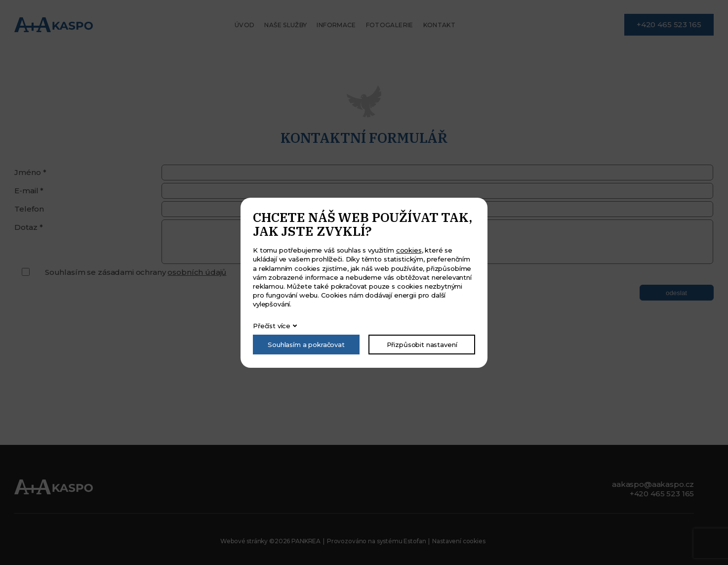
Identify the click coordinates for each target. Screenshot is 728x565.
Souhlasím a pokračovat (306, 345)
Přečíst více (272, 326)
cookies (409, 250)
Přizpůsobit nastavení (422, 345)
